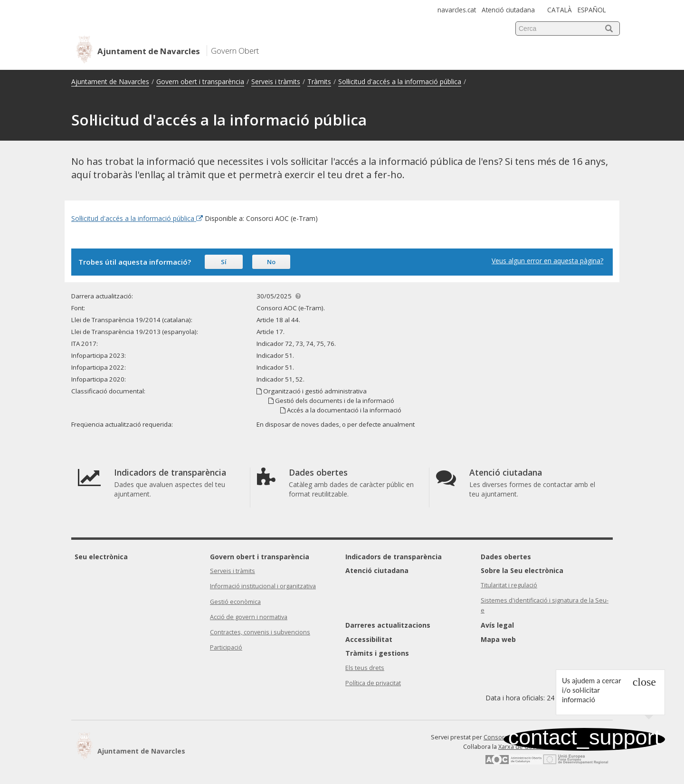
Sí (224, 262)
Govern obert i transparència (200, 81)
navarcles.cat (457, 10)
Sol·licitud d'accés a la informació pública (400, 81)
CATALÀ (560, 10)
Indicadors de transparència (394, 557)
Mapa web (498, 639)
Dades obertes (506, 557)
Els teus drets (365, 668)
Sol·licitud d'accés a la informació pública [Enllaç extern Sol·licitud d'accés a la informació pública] (137, 218)
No (271, 262)
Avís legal (497, 625)
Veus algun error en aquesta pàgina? (547, 261)
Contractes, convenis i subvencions (260, 632)
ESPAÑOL (592, 10)
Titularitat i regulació (509, 585)
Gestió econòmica (235, 602)
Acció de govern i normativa (249, 617)
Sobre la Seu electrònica (522, 570)
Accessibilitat (369, 639)
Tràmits (319, 81)
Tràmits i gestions (377, 653)
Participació (226, 647)
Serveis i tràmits (276, 81)
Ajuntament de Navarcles (110, 81)
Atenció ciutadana (508, 10)
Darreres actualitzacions (388, 625)
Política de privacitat (373, 683)
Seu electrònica (101, 557)
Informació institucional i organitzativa (263, 586)
